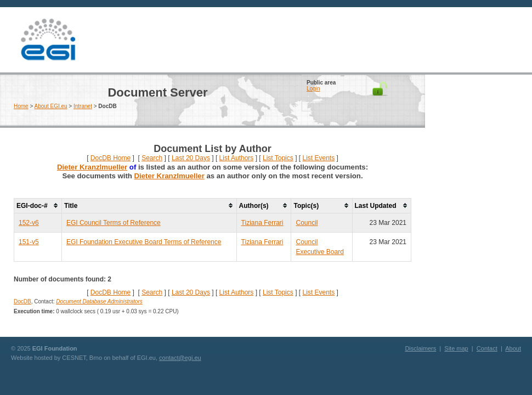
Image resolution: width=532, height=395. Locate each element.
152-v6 (29, 223)
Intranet (83, 106)
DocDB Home (111, 158)
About (513, 348)
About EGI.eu (51, 106)
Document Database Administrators (99, 301)
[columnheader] (38, 205)
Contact (487, 348)
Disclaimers (420, 348)
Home (21, 106)
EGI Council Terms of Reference (114, 223)
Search (152, 158)
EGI (48, 40)
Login (313, 89)
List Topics (278, 158)
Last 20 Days (191, 158)
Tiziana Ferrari (262, 223)
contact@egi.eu (180, 358)
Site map (456, 348)
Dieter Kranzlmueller (92, 167)
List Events (318, 158)
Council (307, 223)
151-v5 (29, 242)
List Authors (237, 158)
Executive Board (319, 252)
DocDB (22, 301)
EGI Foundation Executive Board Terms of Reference (144, 242)
